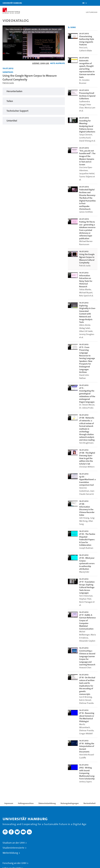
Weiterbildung (10, 853)
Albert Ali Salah (86, 331)
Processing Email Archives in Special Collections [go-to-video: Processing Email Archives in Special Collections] (87, 96)
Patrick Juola (8, 83)
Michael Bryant (86, 293)
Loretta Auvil (85, 138)
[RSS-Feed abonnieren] (69, 27)
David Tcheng (85, 141)
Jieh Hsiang (84, 518)
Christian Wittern (87, 467)
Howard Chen (85, 668)
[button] (83, 3)
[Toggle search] (90, 3)
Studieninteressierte (13, 848)
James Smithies (86, 212)
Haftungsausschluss (26, 803)
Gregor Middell (86, 734)
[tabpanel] (34, 91)
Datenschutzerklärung (47, 803)
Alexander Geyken (87, 641)
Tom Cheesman (86, 596)
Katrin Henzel (85, 700)
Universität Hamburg (12, 3)
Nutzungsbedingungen (70, 803)
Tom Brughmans (86, 443)
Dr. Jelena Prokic (86, 408)
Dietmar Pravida (86, 703)
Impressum (9, 803)
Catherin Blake (86, 51)
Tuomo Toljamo (86, 177)
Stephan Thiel (85, 599)
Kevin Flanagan (86, 602)
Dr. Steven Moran (87, 405)
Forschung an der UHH (14, 863)
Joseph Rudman (86, 548)
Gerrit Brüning (86, 697)
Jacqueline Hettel (87, 173)
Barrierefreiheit (90, 803)
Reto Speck (84, 296)
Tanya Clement (86, 135)
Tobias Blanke (85, 289)
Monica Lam (90, 108)
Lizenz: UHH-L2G (41, 63)
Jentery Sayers (86, 782)
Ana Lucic (83, 48)
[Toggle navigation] (97, 3)
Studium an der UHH (14, 843)
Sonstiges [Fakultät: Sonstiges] (8, 72)
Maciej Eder (84, 572)
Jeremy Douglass (87, 334)
